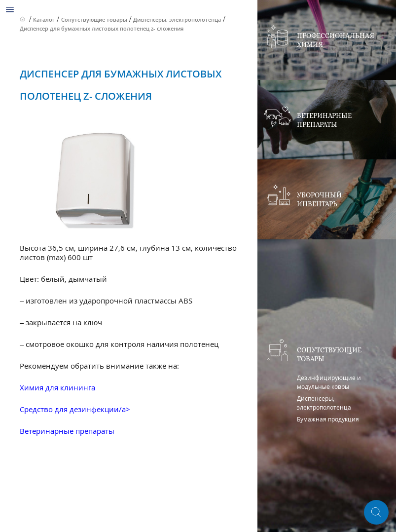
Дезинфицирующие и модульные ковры (329, 382)
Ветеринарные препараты (67, 431)
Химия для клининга (57, 387)
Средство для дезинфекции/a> (75, 409)
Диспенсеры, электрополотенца (324, 403)
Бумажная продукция (328, 419)
